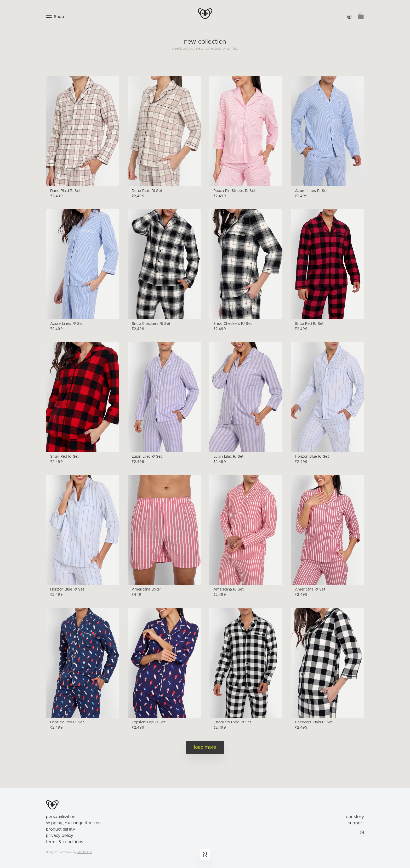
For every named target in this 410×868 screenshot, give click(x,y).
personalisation (61, 817)
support (356, 823)
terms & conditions (65, 842)
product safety (61, 829)
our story (355, 817)
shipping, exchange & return (73, 823)
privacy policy (60, 836)
